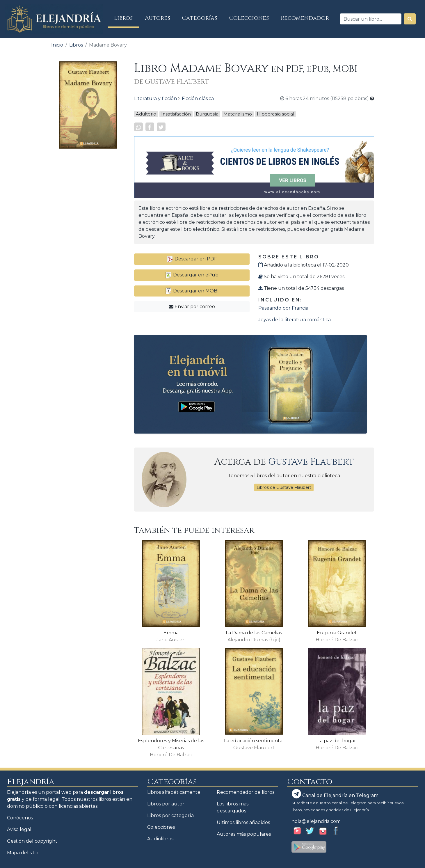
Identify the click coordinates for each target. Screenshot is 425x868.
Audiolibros (160, 839)
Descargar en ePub (192, 275)
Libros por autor (166, 804)
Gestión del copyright (32, 841)
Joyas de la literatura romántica (295, 320)
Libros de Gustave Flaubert (284, 487)
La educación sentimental (254, 741)
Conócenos (20, 818)
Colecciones (249, 18)
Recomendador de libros (246, 792)
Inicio (57, 45)
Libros (126, 18)
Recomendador (305, 18)
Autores (158, 18)
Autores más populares (244, 834)
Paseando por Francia (283, 308)
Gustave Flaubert (311, 462)
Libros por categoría (170, 815)
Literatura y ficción (155, 98)
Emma (171, 633)
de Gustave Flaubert (172, 82)
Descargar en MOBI (192, 291)
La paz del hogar (337, 741)
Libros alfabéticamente (174, 792)
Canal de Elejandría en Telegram (335, 794)
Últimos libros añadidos (243, 822)
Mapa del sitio (23, 853)
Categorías (200, 18)
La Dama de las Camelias (254, 633)
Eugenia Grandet (337, 633)
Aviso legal (19, 829)
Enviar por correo (192, 307)
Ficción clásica (198, 98)
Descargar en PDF (192, 259)
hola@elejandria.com (316, 821)
